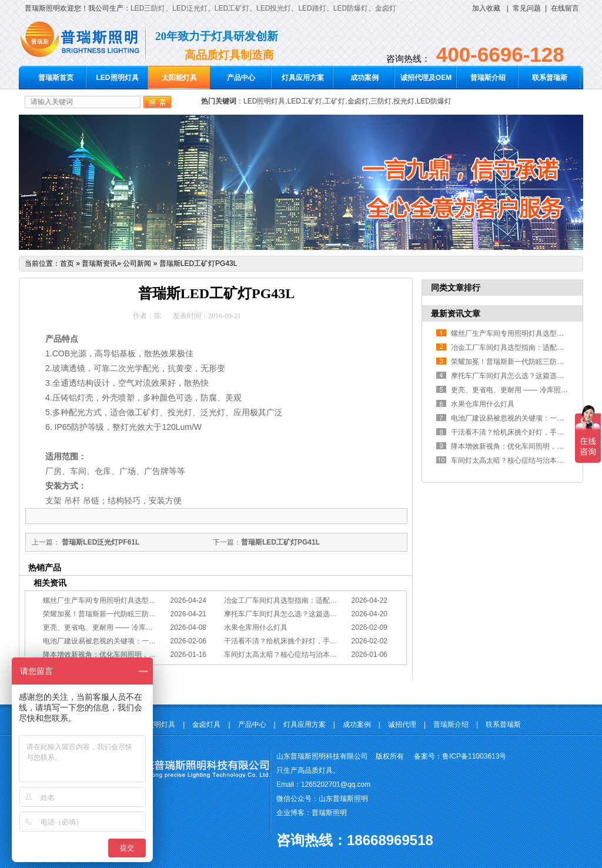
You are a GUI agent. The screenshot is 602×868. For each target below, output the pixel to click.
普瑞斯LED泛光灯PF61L (100, 542)
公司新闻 (137, 263)
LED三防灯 (148, 8)
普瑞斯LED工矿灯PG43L (198, 263)
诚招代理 (402, 725)
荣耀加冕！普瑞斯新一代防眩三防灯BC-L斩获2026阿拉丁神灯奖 (143, 614)
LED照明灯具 (118, 78)
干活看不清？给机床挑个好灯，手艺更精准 (291, 641)
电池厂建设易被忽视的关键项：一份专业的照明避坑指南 (131, 641)
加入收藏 (486, 8)
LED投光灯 (274, 8)
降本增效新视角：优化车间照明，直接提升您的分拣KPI (130, 655)
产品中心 (241, 78)
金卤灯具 (206, 725)
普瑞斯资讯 (99, 263)
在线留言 (565, 8)
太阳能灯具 (179, 78)
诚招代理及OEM (426, 78)
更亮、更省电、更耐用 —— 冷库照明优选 (108, 627)
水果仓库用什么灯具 (256, 627)
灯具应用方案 (303, 78)
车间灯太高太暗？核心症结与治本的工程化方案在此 (305, 655)
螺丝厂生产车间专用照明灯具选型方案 (103, 600)
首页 (67, 263)
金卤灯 (386, 8)
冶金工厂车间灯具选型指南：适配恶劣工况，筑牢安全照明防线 (323, 600)
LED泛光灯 (190, 8)
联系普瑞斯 (550, 78)
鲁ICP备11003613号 (474, 756)
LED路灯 (312, 8)
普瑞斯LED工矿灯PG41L (280, 542)
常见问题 (527, 8)
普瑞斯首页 (56, 78)
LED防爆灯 (351, 8)
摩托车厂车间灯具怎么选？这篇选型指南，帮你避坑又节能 (316, 614)
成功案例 (364, 78)
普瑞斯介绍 (488, 78)
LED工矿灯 (232, 8)
